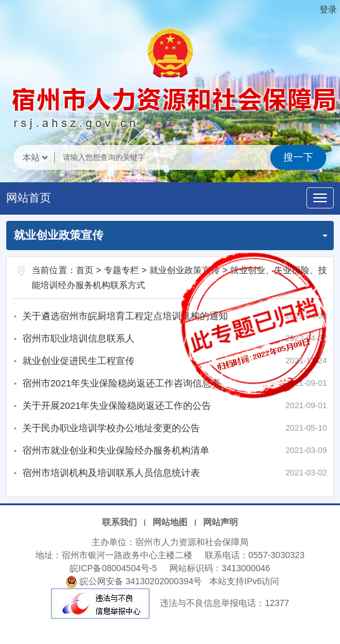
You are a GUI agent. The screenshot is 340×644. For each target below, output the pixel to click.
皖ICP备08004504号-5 (113, 568)
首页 (85, 270)
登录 (328, 9)
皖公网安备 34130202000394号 (135, 581)
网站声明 (220, 522)
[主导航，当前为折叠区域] (320, 198)
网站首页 (29, 198)
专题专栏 (122, 270)
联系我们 (120, 522)
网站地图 (170, 522)
